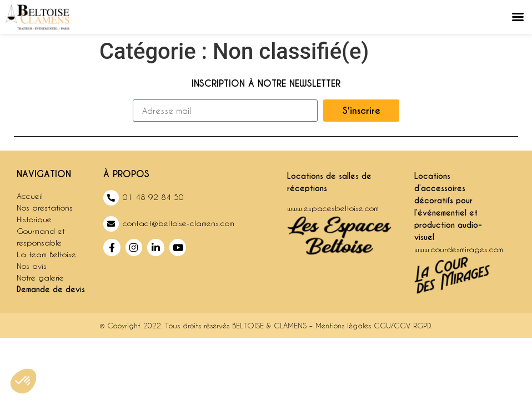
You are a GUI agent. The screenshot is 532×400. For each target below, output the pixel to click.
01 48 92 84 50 (153, 197)
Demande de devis (51, 289)
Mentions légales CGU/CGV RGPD (373, 325)
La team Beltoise (46, 254)
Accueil (30, 196)
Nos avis (32, 266)
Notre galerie (40, 277)
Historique (34, 219)
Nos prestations (45, 207)
